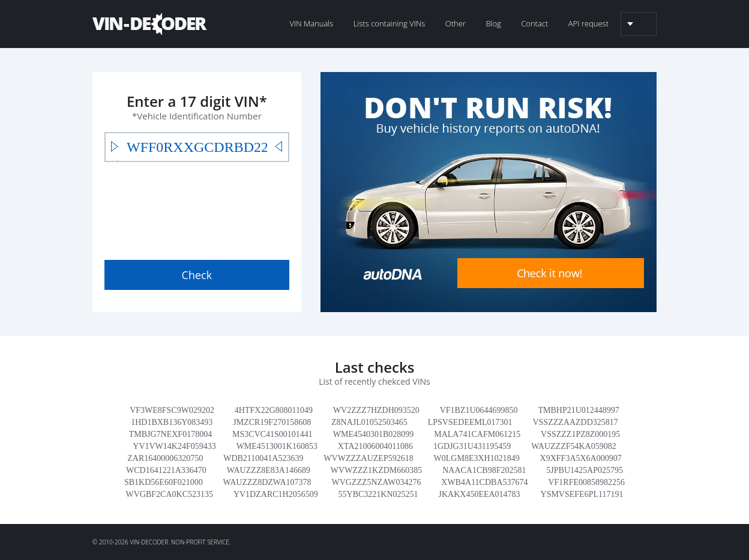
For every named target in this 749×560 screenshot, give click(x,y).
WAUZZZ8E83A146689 (269, 470)
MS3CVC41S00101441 (272, 434)
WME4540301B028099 (374, 434)
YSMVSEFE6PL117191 (582, 494)
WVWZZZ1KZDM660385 (376, 470)
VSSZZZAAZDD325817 (575, 422)
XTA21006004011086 (375, 446)
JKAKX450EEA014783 (480, 494)
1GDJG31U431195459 (472, 446)
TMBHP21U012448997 (579, 410)
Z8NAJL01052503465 (369, 422)
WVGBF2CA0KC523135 (170, 494)
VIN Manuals (311, 23)
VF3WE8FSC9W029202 (172, 410)
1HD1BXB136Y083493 (172, 422)
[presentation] (196, 208)
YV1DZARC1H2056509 (276, 494)
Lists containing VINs (390, 23)
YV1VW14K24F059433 (174, 446)
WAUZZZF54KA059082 (574, 446)
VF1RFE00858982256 (586, 482)
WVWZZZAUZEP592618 (368, 458)
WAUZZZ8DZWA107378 (267, 482)
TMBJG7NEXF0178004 (170, 434)
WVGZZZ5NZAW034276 (376, 482)
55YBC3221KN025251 (378, 494)
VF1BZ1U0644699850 (479, 410)
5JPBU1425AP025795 (585, 470)
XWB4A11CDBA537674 (484, 482)
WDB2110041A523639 (263, 458)
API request (588, 23)
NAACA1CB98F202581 (484, 470)
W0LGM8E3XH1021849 (477, 458)
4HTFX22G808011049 (274, 410)
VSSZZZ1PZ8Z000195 (580, 434)
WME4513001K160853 (277, 446)
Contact (534, 23)
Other (456, 23)
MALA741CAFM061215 (477, 434)
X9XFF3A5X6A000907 (581, 458)
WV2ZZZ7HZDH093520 (376, 410)
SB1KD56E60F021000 (164, 482)
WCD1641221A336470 (166, 470)
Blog (493, 23)
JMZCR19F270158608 (272, 422)
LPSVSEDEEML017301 (470, 422)
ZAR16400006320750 (165, 458)
